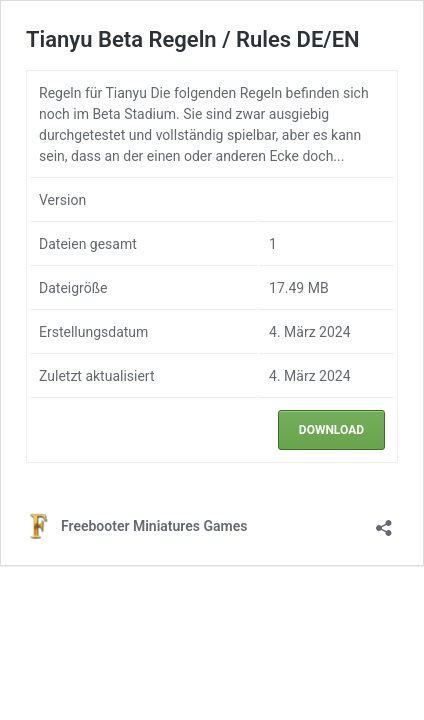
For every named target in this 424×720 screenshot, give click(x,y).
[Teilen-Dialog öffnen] (384, 521)
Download (331, 430)
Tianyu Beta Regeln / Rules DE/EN (193, 39)
